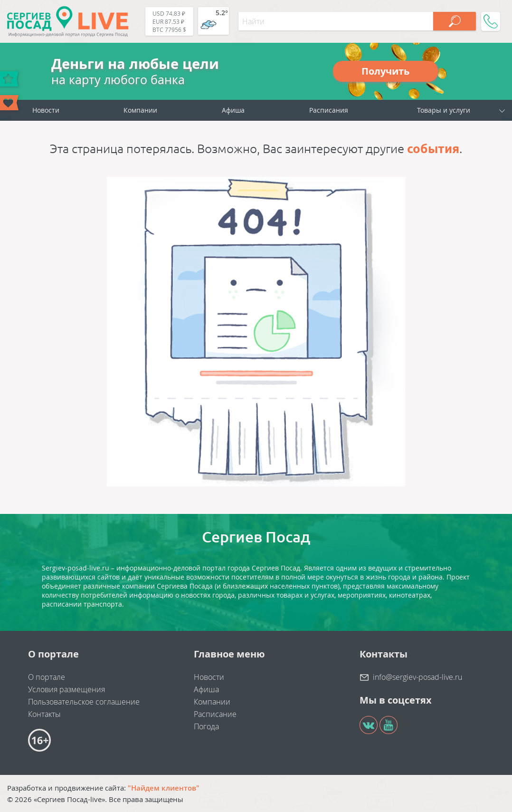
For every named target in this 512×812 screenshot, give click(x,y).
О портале (47, 677)
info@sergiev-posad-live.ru (417, 677)
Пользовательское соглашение (84, 702)
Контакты (44, 714)
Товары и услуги (444, 110)
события (433, 149)
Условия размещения (66, 689)
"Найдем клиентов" (164, 788)
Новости (46, 110)
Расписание (215, 714)
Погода (206, 726)
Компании (140, 110)
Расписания (329, 110)
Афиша (233, 110)
